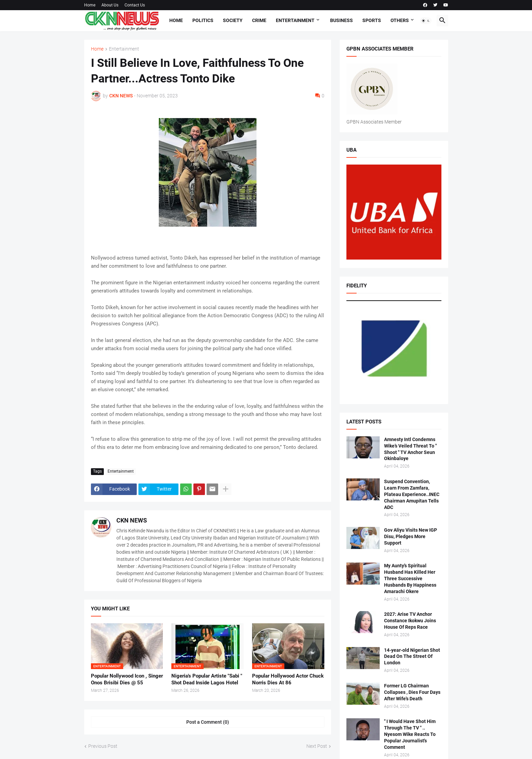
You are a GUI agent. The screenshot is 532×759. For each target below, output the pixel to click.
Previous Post (103, 746)
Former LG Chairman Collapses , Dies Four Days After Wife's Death (412, 692)
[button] (426, 21)
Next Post (317, 746)
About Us (110, 5)
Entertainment (295, 20)
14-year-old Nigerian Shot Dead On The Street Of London (412, 657)
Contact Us (135, 5)
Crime (259, 20)
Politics (203, 20)
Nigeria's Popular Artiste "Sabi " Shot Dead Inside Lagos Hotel (207, 679)
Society (233, 20)
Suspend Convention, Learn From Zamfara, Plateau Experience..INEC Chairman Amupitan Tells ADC (412, 494)
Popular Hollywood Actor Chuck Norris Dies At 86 (288, 679)
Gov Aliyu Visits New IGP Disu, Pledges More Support (411, 536)
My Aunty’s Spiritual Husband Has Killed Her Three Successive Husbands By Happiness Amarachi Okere (410, 578)
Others (400, 20)
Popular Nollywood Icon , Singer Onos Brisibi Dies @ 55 (127, 679)
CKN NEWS (132, 520)
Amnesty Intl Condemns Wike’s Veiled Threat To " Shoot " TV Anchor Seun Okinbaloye (410, 449)
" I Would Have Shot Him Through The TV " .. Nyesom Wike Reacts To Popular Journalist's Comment (410, 734)
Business (341, 20)
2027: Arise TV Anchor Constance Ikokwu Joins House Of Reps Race (410, 621)
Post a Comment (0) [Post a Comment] (208, 722)
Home (90, 5)
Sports (372, 20)
